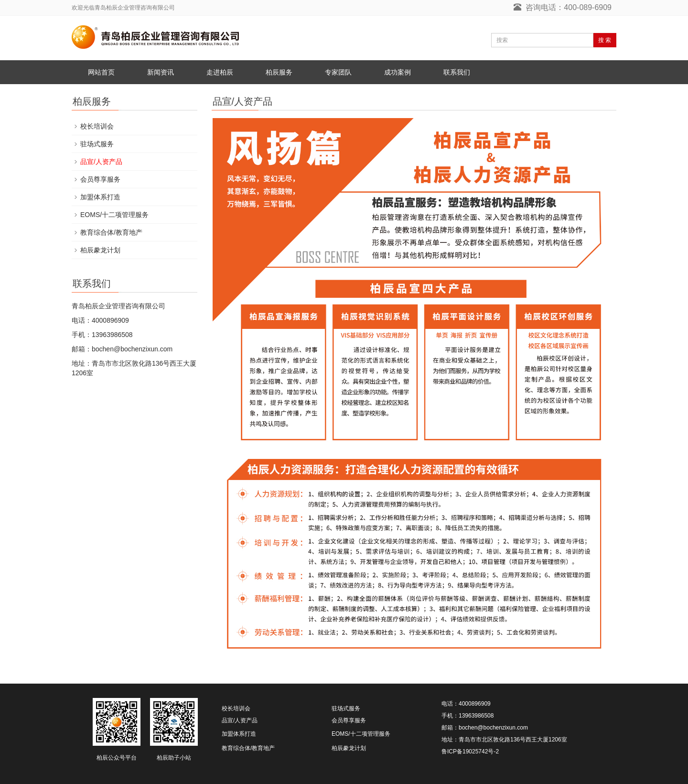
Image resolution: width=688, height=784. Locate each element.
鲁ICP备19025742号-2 (470, 751)
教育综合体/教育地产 (111, 232)
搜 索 (605, 40)
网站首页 (101, 72)
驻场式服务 (97, 144)
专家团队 (338, 72)
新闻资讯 (161, 72)
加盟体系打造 (100, 197)
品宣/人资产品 (101, 162)
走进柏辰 (220, 72)
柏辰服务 (279, 72)
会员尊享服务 (100, 179)
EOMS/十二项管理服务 (114, 215)
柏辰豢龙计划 (100, 250)
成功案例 (398, 72)
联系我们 (457, 72)
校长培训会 (97, 126)
